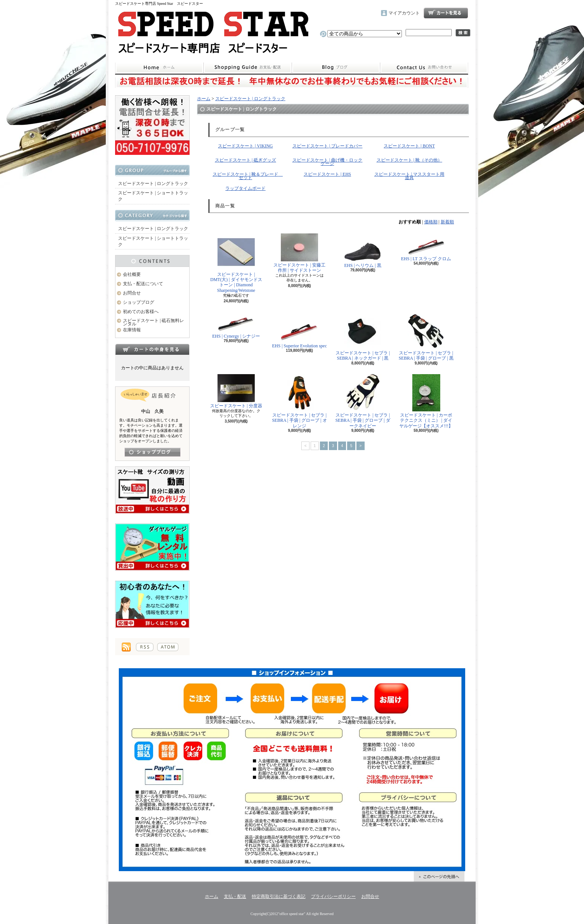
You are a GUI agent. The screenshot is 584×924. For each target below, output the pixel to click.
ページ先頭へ (439, 876)
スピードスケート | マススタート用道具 (409, 176)
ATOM (168, 647)
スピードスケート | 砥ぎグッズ (245, 160)
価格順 (431, 222)
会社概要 (132, 274)
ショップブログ (336, 68)
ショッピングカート (446, 13)
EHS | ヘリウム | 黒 (363, 251)
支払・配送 (235, 896)
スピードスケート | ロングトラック (153, 184)
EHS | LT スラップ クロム (426, 247)
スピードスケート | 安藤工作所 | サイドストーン (299, 253)
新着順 (447, 222)
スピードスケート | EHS (327, 174)
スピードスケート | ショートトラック (153, 196)
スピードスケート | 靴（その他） (409, 160)
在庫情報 (132, 330)
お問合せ (424, 68)
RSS (145, 647)
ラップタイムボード (245, 188)
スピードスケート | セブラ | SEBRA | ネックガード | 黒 (363, 336)
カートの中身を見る (152, 349)
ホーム (159, 68)
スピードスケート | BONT (409, 146)
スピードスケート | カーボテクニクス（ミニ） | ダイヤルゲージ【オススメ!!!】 (426, 401)
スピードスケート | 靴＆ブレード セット (248, 176)
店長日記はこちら (153, 452)
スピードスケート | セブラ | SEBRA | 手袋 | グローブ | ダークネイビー (363, 401)
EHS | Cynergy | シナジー (236, 325)
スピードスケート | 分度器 (236, 391)
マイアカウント (404, 13)
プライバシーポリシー (333, 896)
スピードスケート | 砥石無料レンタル (153, 322)
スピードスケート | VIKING (245, 146)
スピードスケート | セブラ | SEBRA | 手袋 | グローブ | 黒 (426, 336)
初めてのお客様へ (141, 312)
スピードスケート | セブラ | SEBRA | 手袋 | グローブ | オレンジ (299, 401)
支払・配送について (247, 68)
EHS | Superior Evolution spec (299, 330)
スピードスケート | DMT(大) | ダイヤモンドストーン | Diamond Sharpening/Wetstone (236, 263)
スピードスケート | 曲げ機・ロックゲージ (327, 162)
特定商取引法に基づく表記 (279, 896)
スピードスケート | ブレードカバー (327, 146)
